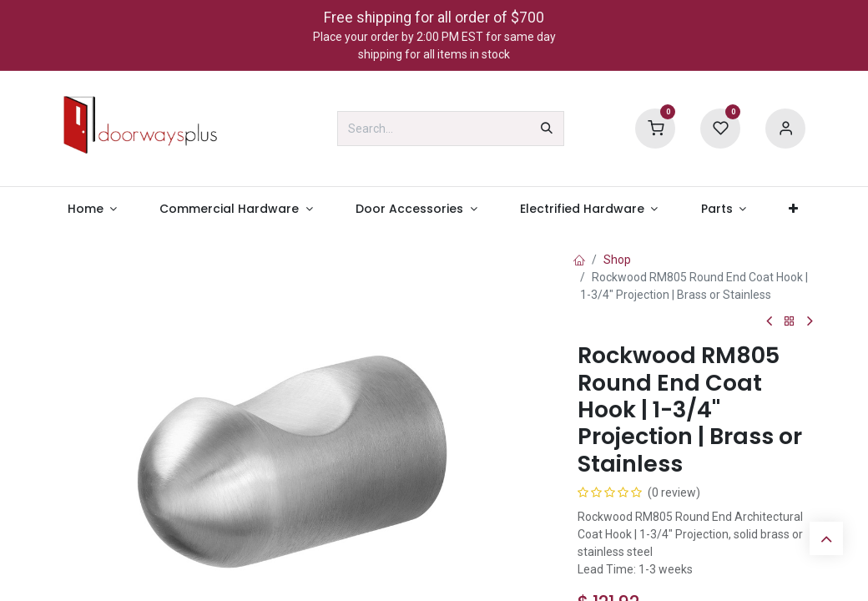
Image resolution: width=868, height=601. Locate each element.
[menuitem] (92, 209)
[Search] (547, 129)
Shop (617, 260)
